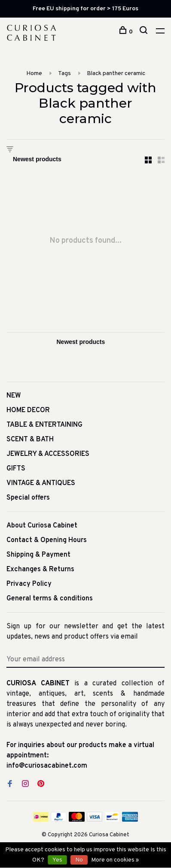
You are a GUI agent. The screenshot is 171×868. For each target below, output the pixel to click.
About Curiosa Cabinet (42, 526)
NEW (14, 396)
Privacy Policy (29, 584)
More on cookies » (115, 860)
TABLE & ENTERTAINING (44, 425)
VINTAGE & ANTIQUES (41, 483)
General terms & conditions (50, 599)
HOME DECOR (28, 410)
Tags (64, 74)
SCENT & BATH (30, 440)
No (79, 860)
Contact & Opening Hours (47, 540)
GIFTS (16, 469)
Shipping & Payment (38, 555)
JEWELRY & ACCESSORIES (48, 454)
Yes (57, 860)
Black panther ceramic (116, 74)
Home (34, 74)
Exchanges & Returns (40, 570)
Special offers (28, 498)
